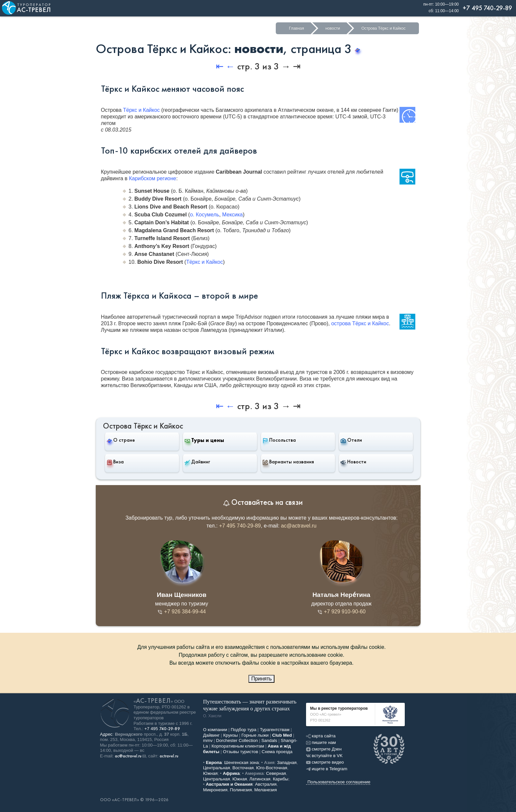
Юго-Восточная (271, 768)
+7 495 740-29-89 (240, 526)
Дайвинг (197, 462)
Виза (115, 462)
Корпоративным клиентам (238, 746)
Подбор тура (244, 730)
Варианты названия (288, 462)
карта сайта (321, 736)
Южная (210, 773)
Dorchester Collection (237, 740)
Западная (287, 763)
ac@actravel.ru (299, 526)
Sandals (269, 740)
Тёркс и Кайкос (142, 110)
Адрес (106, 734)
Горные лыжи (255, 735)
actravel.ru (169, 756)
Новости (353, 462)
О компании (215, 730)
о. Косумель (205, 215)
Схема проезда (277, 752)
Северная (276, 773)
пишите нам (321, 742)
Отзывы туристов (241, 752)
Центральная (217, 768)
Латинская (260, 779)
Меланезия (266, 790)
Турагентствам (275, 730)
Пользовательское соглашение (339, 782)
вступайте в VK (324, 756)
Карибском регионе (153, 178)
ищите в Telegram (327, 769)
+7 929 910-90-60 (341, 612)
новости (333, 28)
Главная (297, 28)
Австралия (266, 784)
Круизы (231, 735)
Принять (261, 679)
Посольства (279, 440)
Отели (351, 440)
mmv (208, 740)
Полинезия (241, 790)
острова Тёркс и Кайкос (360, 323)
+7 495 (162, 729)
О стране (121, 440)
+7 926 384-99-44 (181, 612)
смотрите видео (325, 762)
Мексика (232, 215)
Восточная (243, 768)
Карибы (281, 779)
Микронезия (215, 790)
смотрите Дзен (324, 749)
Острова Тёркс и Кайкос (383, 28)
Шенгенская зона (241, 763)
